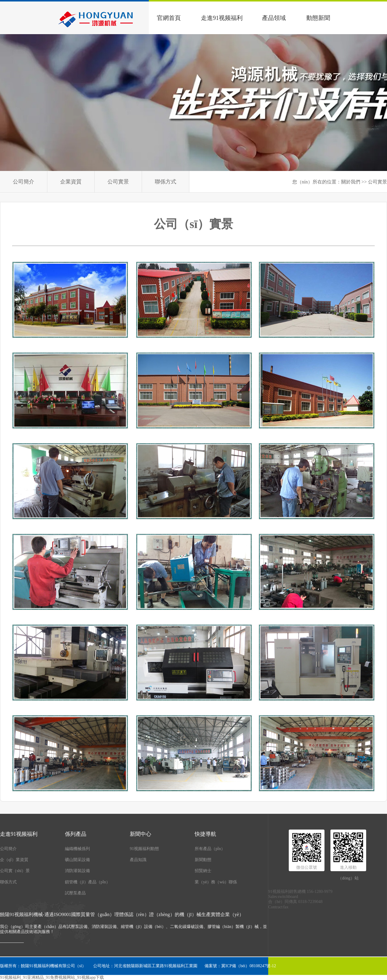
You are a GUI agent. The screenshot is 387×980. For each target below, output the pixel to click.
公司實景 (118, 182)
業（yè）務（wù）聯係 (216, 882)
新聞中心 (141, 834)
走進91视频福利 (222, 18)
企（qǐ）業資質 (14, 860)
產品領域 (274, 18)
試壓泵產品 (75, 893)
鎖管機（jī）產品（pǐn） (88, 882)
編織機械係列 (77, 849)
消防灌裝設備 (77, 871)
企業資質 (71, 182)
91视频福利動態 (144, 849)
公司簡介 (24, 182)
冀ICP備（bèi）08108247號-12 (249, 966)
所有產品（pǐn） (210, 849)
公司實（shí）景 (15, 871)
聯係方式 (166, 182)
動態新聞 (318, 18)
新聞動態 (203, 860)
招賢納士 (203, 871)
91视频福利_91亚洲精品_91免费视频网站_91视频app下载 (52, 977)
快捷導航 (205, 834)
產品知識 (138, 860)
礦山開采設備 (77, 860)
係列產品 (76, 834)
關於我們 (351, 182)
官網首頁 (169, 18)
